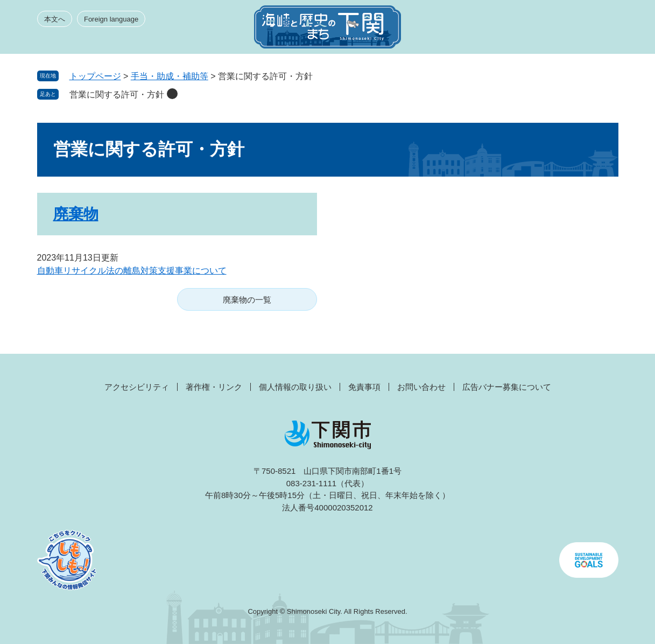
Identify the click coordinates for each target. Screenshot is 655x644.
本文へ (55, 19)
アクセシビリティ (137, 387)
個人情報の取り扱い (295, 387)
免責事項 (364, 387)
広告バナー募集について (507, 387)
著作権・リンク (214, 387)
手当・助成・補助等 (170, 76)
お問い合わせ (421, 387)
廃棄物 (76, 214)
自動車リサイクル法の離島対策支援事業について (132, 271)
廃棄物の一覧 (247, 300)
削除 (172, 94)
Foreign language (111, 19)
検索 (560, 30)
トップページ (95, 76)
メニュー (599, 30)
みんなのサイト (522, 30)
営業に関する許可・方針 (117, 94)
